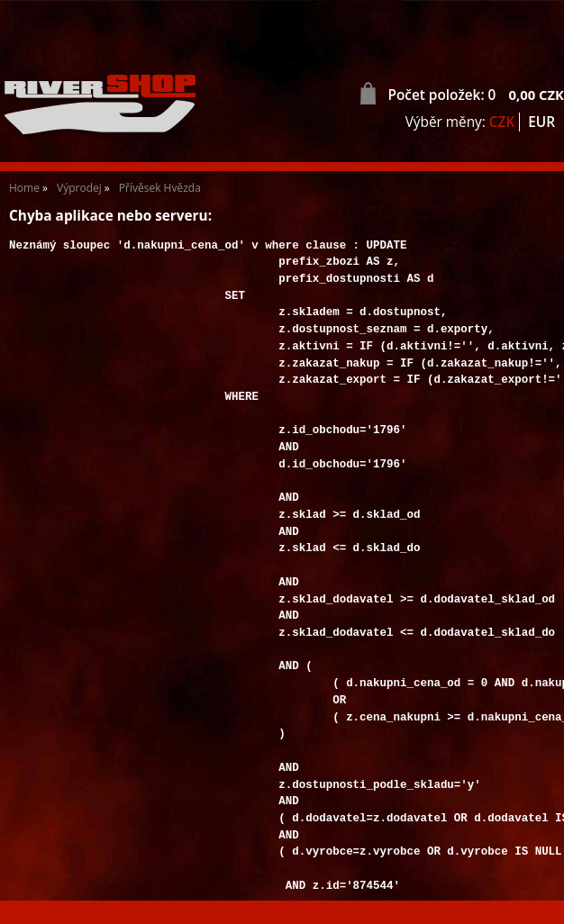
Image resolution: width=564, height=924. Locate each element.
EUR (541, 122)
